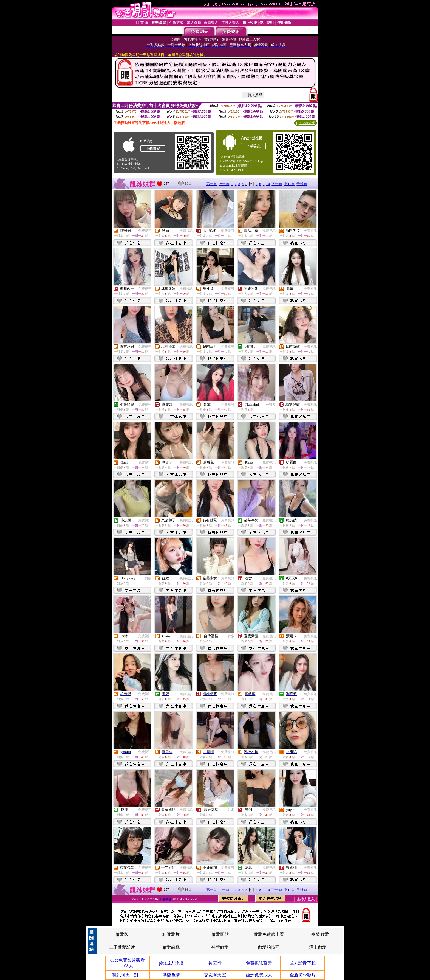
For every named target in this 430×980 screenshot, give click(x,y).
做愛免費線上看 (269, 934)
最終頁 (302, 184)
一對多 (271, 405)
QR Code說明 (306, 123)
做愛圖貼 (220, 934)
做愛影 (122, 934)
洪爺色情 (171, 975)
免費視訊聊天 (259, 963)
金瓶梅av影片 (303, 975)
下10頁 (289, 184)
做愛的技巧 (269, 947)
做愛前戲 (171, 947)
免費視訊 (145, 231)
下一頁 (277, 184)
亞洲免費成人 (259, 975)
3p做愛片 (171, 934)
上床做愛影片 (122, 947)
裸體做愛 (220, 947)
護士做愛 (318, 947)
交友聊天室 (215, 975)
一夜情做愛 (318, 934)
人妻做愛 (166, 899)
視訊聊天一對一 (128, 975)
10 (268, 184)
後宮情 (215, 963)
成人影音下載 (302, 963)
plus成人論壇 (171, 963)
